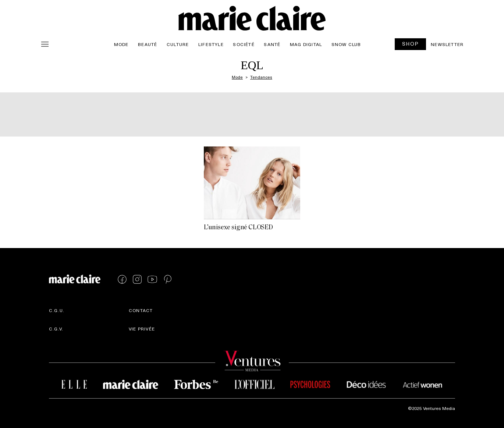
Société (244, 44)
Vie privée (142, 329)
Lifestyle (211, 44)
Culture (178, 44)
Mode (121, 44)
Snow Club (346, 44)
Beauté (148, 44)
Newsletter (447, 44)
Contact (141, 310)
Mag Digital (306, 44)
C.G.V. (56, 329)
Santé (272, 44)
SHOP (411, 44)
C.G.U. (57, 310)
